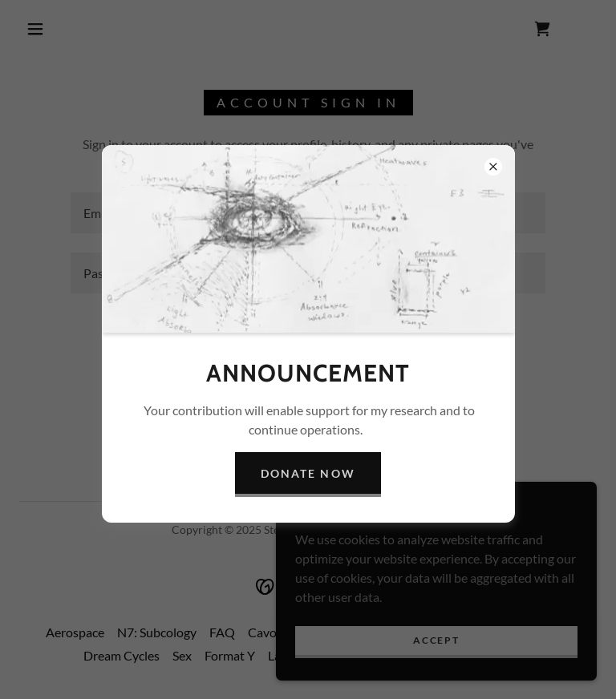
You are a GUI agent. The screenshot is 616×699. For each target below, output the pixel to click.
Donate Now (308, 473)
